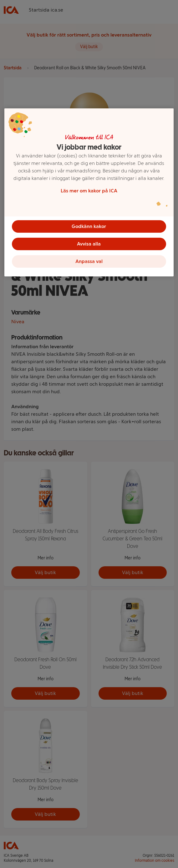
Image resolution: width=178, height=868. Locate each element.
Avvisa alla (89, 244)
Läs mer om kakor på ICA (89, 191)
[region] (89, 192)
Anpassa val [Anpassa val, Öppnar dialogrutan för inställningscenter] (89, 261)
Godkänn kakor (89, 226)
